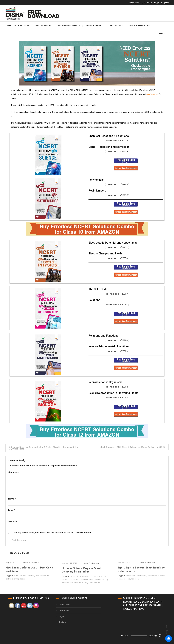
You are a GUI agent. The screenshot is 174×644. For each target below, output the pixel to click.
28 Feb (72, 590)
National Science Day (99, 593)
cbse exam (130, 588)
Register (165, 3)
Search (164, 33)
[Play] (97, 636)
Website (13, 521)
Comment (14, 472)
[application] (116, 626)
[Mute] (131, 636)
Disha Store (135, 3)
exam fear (142, 588)
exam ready (153, 588)
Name (12, 499)
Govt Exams (41, 26)
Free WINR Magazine (139, 26)
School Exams (94, 26)
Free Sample (116, 26)
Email (12, 510)
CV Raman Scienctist (79, 593)
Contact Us (147, 3)
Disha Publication (31, 575)
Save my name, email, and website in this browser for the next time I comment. (53, 533)
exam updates (20, 588)
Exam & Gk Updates (16, 26)
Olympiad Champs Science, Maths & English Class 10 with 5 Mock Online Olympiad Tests (44, 448)
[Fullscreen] (135, 636)
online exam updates (15, 591)
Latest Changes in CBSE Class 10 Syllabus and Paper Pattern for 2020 (131, 447)
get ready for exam (131, 591)
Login (157, 3)
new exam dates (43, 588)
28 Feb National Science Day (89, 590)
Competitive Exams (67, 26)
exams (31, 588)
